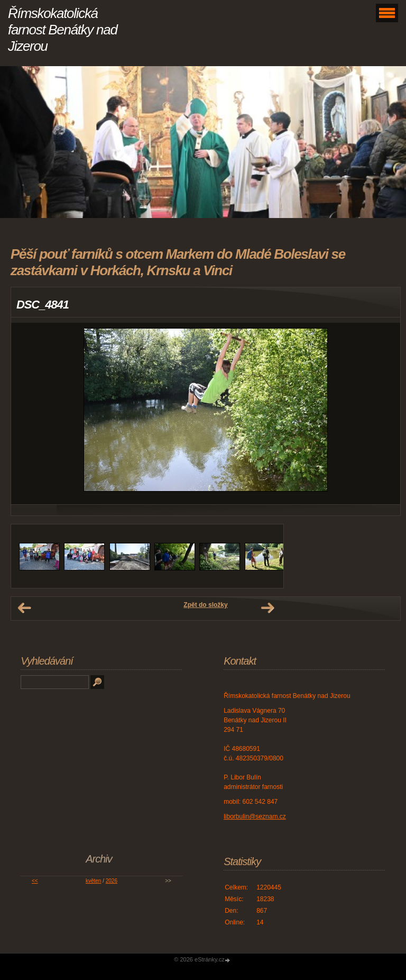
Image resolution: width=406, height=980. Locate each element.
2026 (112, 881)
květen (93, 881)
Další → (267, 608)
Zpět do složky (205, 605)
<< (35, 881)
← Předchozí (24, 608)
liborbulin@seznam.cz (255, 816)
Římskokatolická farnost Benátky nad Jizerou (63, 30)
